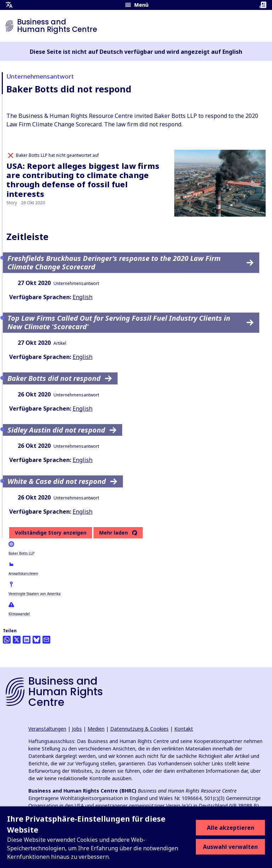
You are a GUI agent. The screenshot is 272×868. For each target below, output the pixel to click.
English (83, 297)
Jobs (77, 729)
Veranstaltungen (47, 729)
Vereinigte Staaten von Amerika (35, 594)
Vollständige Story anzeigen (51, 533)
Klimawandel (19, 614)
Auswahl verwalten (230, 847)
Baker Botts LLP (21, 553)
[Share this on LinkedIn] (27, 640)
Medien (96, 729)
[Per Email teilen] (46, 640)
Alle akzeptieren (231, 828)
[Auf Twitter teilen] (17, 640)
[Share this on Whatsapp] (7, 640)
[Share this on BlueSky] (36, 640)
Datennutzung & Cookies (139, 729)
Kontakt (184, 729)
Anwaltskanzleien (23, 573)
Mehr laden (114, 533)
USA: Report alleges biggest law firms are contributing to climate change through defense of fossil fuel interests (83, 180)
